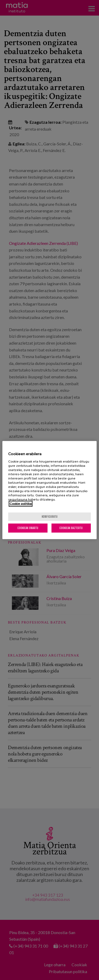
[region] (49, 490)
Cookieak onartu (28, 528)
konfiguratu (50, 517)
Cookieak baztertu (71, 528)
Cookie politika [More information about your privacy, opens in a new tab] (21, 504)
